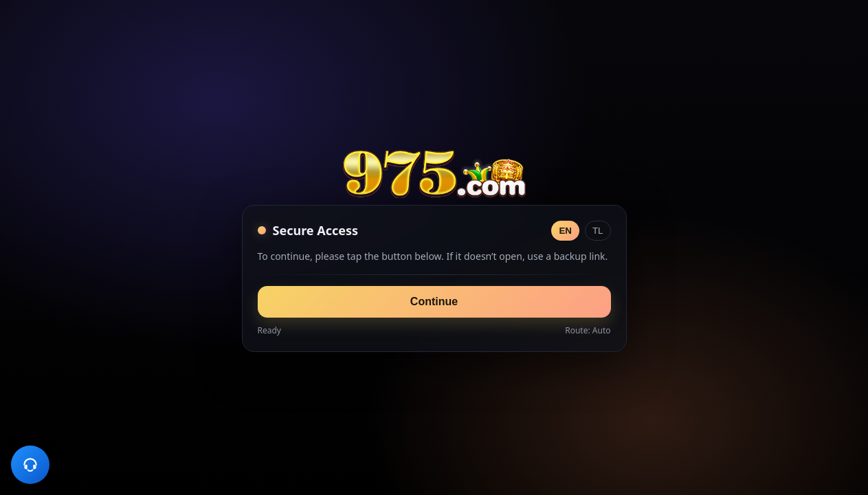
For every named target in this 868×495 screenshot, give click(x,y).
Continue (434, 301)
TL (598, 231)
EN (565, 231)
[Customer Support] (30, 465)
